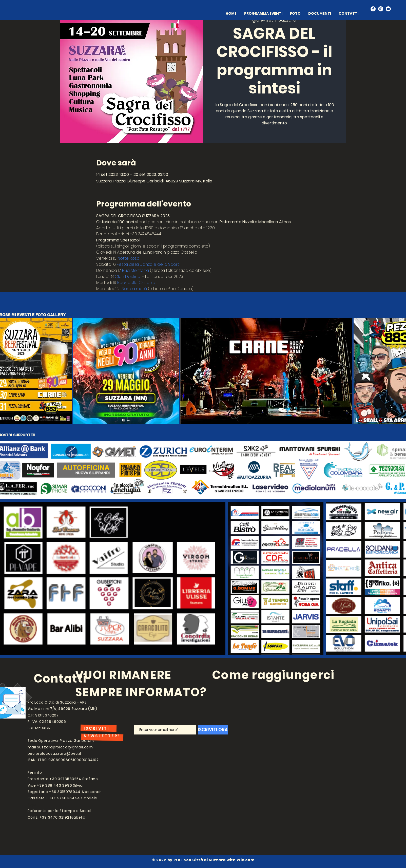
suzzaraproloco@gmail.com (65, 747)
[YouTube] (388, 9)
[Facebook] (373, 9)
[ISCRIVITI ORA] (213, 730)
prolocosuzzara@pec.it (59, 753)
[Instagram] (381, 9)
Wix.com (245, 860)
